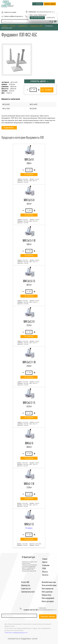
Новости (45, 562)
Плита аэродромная (48, 598)
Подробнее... (9, 128)
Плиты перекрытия (48, 589)
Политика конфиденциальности (16, 633)
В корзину (29, 174)
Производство (26, 585)
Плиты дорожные (47, 592)
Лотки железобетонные (49, 585)
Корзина (39, 4)
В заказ (49, 90)
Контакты (45, 575)
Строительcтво (26, 589)
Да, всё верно (37, 18)
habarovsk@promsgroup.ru (14, 16)
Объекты (45, 572)
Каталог (13, 26)
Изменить (51, 18)
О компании (46, 565)
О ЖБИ (44, 569)
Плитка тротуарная (48, 602)
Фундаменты (23, 26)
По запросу (29, 528)
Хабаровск (32, 12)
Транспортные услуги (28, 592)
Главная (4, 26)
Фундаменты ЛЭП (36, 26)
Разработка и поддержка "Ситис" (23, 639)
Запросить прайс (10, 12)
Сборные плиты (46, 595)
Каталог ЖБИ (25, 582)
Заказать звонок (50, 4)
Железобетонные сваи (49, 582)
